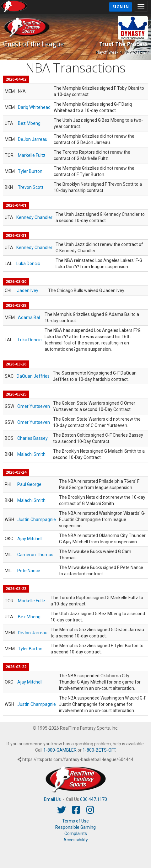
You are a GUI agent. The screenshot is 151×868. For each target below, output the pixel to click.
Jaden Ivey (28, 290)
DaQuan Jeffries (33, 376)
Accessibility (76, 840)
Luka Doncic (28, 264)
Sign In (121, 7)
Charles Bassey (32, 438)
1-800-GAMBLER (60, 750)
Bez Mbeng (29, 123)
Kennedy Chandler (34, 217)
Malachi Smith (31, 454)
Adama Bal (29, 317)
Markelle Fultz (32, 155)
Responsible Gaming (75, 827)
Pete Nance (29, 571)
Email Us (52, 799)
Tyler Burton (30, 171)
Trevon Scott (31, 187)
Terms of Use (75, 821)
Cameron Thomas (35, 555)
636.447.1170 (94, 799)
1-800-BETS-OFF (99, 750)
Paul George (29, 484)
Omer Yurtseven (34, 406)
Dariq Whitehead (34, 107)
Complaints (76, 833)
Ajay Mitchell (30, 539)
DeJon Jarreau (33, 139)
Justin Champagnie (37, 519)
